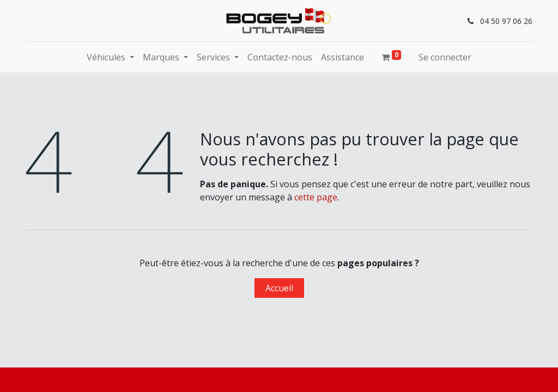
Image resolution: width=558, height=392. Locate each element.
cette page (316, 197)
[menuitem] (280, 57)
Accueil (279, 288)
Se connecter (445, 57)
